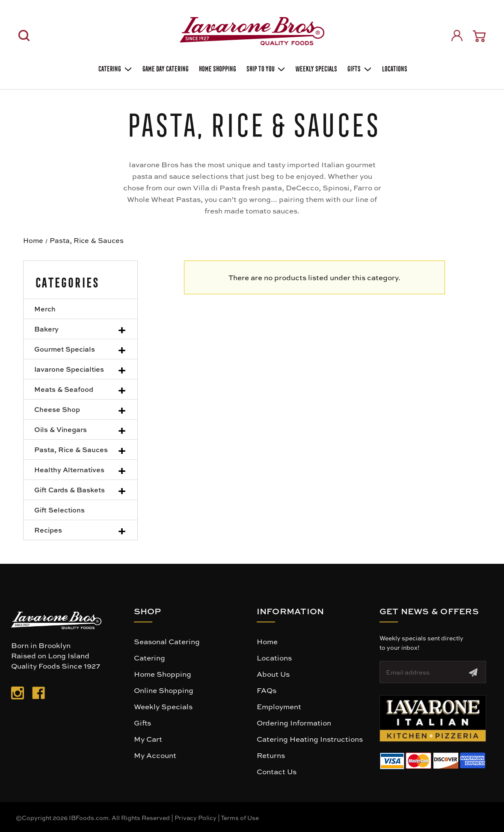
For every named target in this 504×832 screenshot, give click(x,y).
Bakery (46, 329)
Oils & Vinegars (61, 429)
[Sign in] (457, 36)
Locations (394, 68)
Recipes (48, 530)
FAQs (267, 690)
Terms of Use (240, 817)
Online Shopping (164, 690)
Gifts (359, 68)
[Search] (24, 36)
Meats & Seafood (64, 389)
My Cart (148, 739)
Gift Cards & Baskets (70, 490)
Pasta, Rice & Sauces (71, 449)
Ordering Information (294, 722)
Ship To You (265, 68)
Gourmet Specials (65, 349)
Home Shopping (217, 68)
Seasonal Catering (167, 641)
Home (267, 641)
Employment (279, 706)
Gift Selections (59, 510)
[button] (433, 718)
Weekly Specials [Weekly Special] (316, 68)
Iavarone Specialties (69, 369)
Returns (271, 755)
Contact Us (277, 771)
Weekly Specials (163, 706)
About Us (273, 674)
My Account (155, 755)
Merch (45, 309)
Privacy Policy (196, 817)
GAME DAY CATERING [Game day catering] (165, 68)
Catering (114, 68)
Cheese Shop (57, 409)
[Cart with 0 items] (479, 36)
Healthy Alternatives (69, 469)
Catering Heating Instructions (310, 739)
